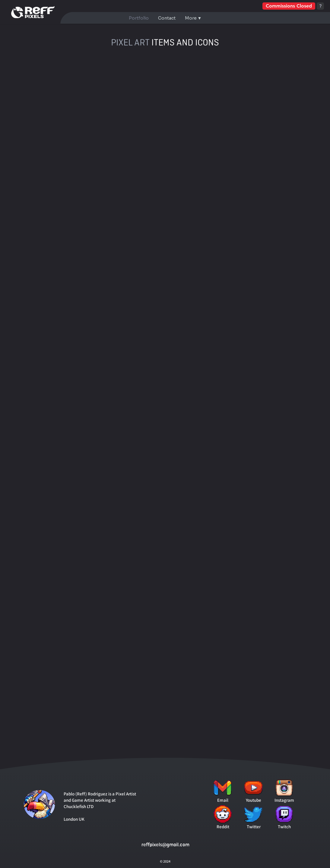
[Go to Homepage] (33, 12)
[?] (320, 6)
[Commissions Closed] (289, 6)
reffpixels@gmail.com (165, 845)
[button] (193, 18)
